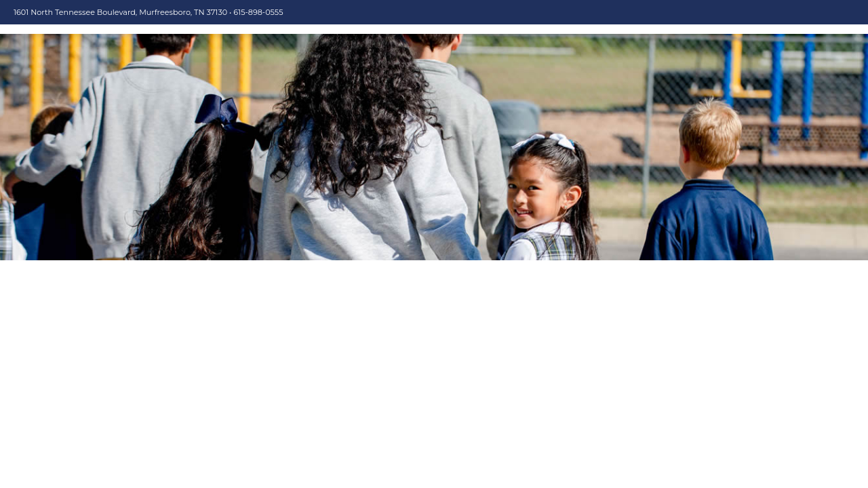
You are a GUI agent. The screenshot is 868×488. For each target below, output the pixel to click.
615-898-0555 (258, 12)
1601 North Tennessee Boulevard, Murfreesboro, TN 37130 (120, 12)
